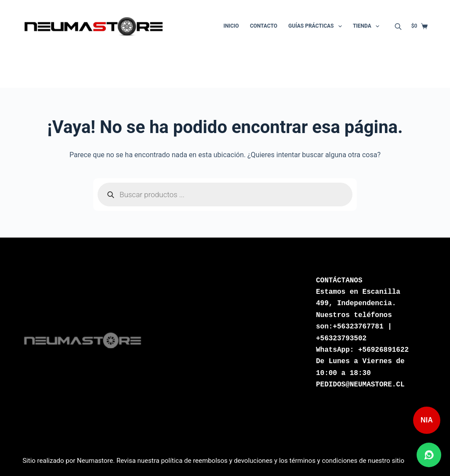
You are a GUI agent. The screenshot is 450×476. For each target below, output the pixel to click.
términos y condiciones (324, 461)
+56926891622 (383, 350)
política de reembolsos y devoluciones (217, 461)
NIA (427, 420)
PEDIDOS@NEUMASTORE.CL (360, 385)
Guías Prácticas (317, 26)
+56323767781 (358, 327)
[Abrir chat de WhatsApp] (429, 455)
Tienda (368, 26)
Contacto (264, 26)
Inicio (231, 26)
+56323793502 (341, 339)
